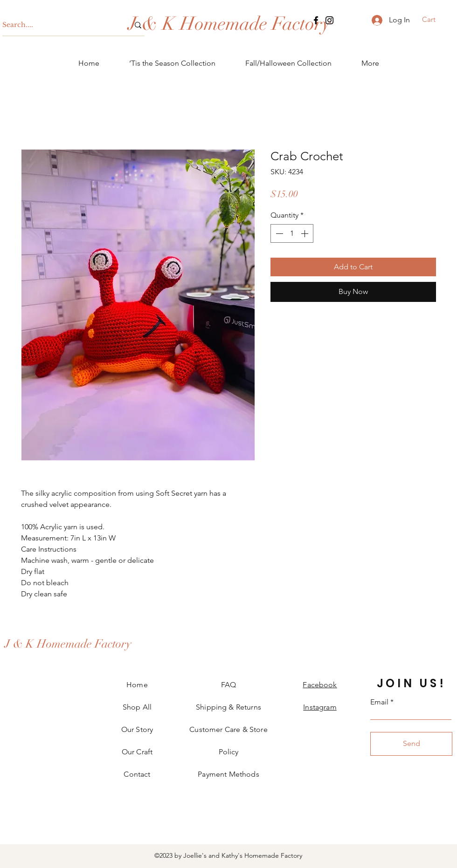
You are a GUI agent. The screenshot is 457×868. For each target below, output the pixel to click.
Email (379, 702)
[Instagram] (329, 20)
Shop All (137, 707)
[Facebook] (316, 20)
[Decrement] (278, 233)
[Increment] (305, 233)
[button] (435, 20)
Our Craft (137, 752)
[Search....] (59, 25)
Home (137, 685)
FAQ (228, 685)
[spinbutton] (292, 233)
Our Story (137, 729)
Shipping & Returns (228, 707)
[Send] (411, 744)
